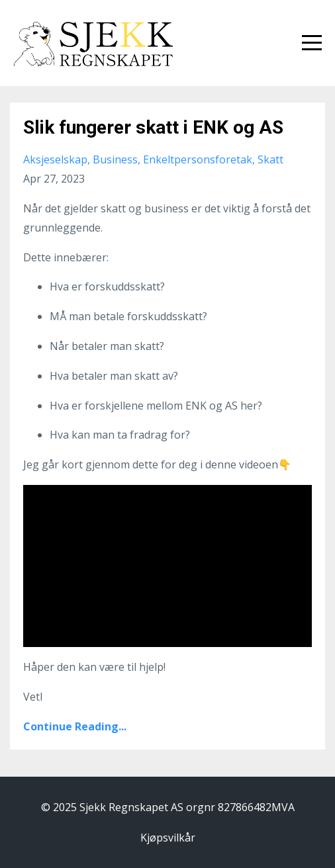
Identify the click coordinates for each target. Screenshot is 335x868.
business (115, 159)
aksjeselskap (55, 159)
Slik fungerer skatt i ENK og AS (153, 127)
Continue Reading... (75, 726)
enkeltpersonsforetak (198, 159)
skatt (270, 159)
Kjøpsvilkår (168, 838)
